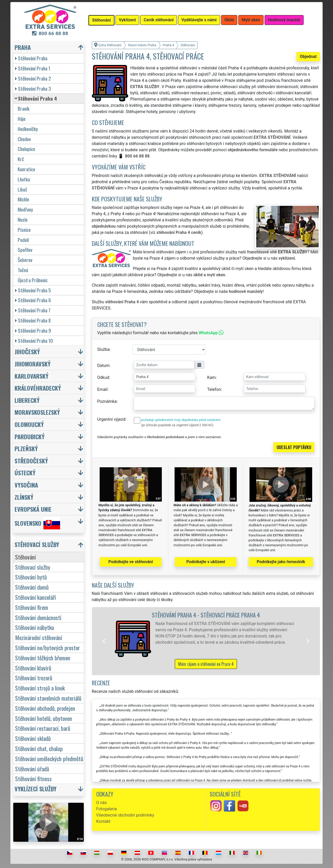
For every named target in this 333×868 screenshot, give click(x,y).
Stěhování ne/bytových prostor (47, 647)
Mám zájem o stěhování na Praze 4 (206, 664)
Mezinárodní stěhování (39, 637)
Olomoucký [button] (29, 424)
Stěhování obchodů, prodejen (45, 708)
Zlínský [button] (24, 497)
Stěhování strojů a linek (40, 688)
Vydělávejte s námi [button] (199, 20)
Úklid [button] (229, 20)
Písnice (24, 230)
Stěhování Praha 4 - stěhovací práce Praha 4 (206, 615)
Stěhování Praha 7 (33, 310)
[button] (104, 641)
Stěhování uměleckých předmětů (49, 758)
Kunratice (26, 169)
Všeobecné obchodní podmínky (125, 815)
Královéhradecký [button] (38, 388)
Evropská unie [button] (33, 509)
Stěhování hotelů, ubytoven (44, 718)
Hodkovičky (28, 129)
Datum (103, 366)
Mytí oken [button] (251, 20)
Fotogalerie (107, 809)
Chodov (24, 139)
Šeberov (25, 260)
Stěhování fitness (33, 778)
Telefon (214, 389)
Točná (23, 270)
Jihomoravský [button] (33, 364)
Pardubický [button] (30, 436)
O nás (102, 803)
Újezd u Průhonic (33, 280)
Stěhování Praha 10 (34, 341)
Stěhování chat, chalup (39, 748)
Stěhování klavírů (33, 668)
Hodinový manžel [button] (284, 20)
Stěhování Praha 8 (33, 320)
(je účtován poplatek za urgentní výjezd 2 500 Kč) (177, 425)
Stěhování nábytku (35, 627)
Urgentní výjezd (111, 419)
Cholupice (26, 149)
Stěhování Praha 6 (33, 300)
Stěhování (25, 557)
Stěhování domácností (38, 617)
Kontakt (103, 821)
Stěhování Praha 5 (33, 290)
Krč (21, 159)
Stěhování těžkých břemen (43, 658)
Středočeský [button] (31, 461)
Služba (104, 349)
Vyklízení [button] (127, 20)
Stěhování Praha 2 (33, 78)
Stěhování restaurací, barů (43, 728)
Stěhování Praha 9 (33, 330)
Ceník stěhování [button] (159, 20)
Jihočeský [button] (27, 351)
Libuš (22, 189)
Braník (24, 108)
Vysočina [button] (26, 485)
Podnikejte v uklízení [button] (206, 562)
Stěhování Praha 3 (33, 88)
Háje (22, 119)
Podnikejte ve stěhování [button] (131, 562)
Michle (23, 199)
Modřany (25, 209)
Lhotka (24, 179)
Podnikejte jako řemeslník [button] (281, 562)
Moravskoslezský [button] (37, 412)
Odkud (103, 377)
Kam (211, 377)
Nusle (23, 219)
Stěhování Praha (31, 58)
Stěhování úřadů (32, 769)
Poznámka (107, 401)
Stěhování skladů (33, 738)
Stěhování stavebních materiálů (48, 698)
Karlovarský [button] (31, 376)
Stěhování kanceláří (36, 597)
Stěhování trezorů (34, 678)
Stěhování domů (32, 587)
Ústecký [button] (25, 473)
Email (103, 389)
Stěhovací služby (33, 567)
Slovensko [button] (37, 523)
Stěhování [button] (101, 20)
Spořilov (25, 250)
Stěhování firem (32, 607)
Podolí (23, 240)
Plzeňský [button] (26, 448)
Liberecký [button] (27, 400)
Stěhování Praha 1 (33, 68)
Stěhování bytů (31, 577)
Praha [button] (23, 47)
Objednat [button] (308, 57)
